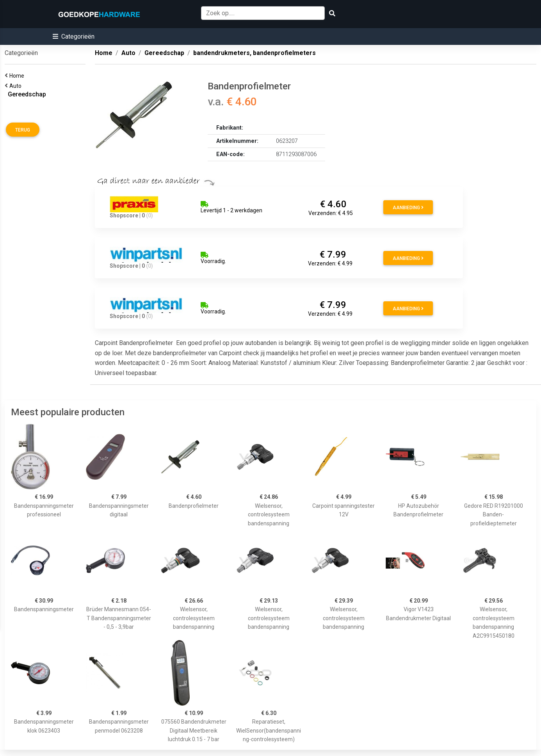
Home (18, 76)
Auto (17, 86)
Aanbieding (408, 208)
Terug (23, 130)
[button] (74, 36)
